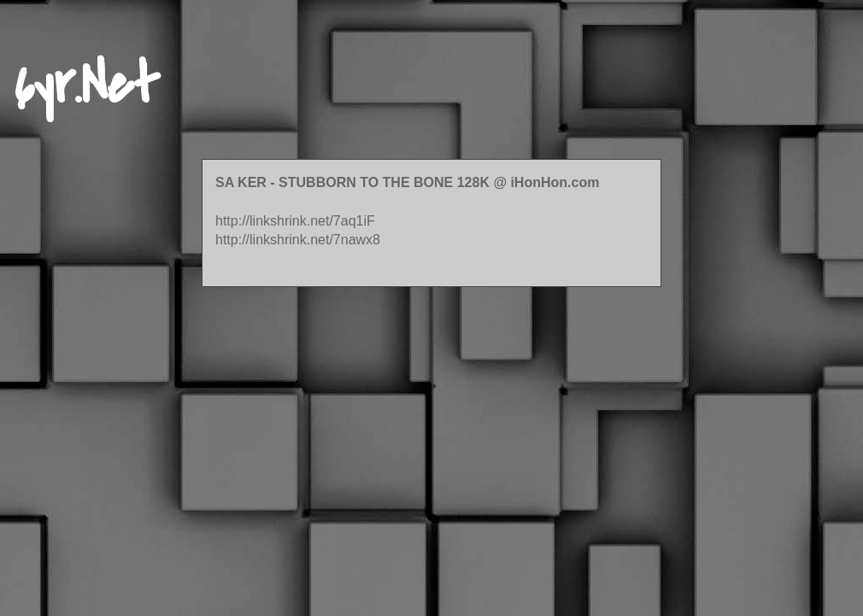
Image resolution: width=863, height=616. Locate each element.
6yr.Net (86, 85)
